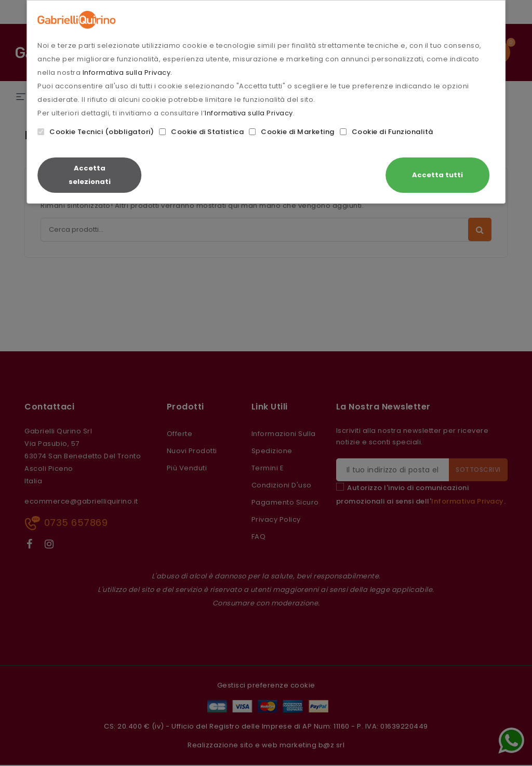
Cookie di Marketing (292, 132)
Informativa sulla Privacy (249, 113)
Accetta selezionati (90, 175)
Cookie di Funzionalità (387, 132)
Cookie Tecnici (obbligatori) (96, 132)
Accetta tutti (437, 175)
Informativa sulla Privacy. (128, 72)
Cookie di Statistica (201, 132)
